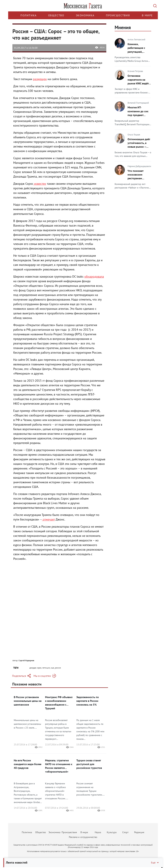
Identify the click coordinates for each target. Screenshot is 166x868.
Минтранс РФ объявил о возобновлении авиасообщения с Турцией (59, 703)
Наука (98, 832)
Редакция (139, 832)
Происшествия (118, 15)
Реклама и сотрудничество (83, 837)
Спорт (125, 832)
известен (40, 184)
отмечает (48, 519)
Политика (28, 15)
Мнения (123, 27)
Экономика (85, 15)
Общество (56, 15)
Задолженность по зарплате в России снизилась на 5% (88, 701)
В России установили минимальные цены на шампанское (28, 701)
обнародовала (94, 276)
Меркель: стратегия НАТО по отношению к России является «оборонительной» (59, 766)
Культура (112, 832)
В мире (147, 15)
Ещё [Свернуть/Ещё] (155, 863)
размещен (40, 79)
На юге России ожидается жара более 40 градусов (28, 764)
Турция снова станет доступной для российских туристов (89, 764)
